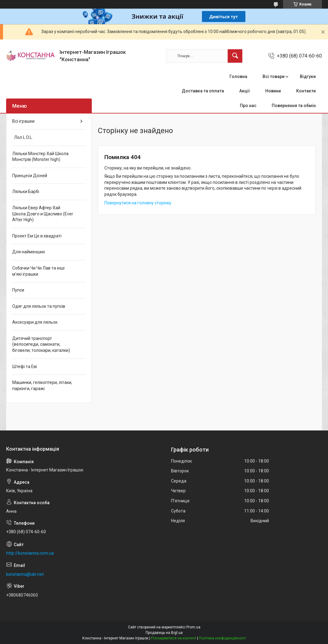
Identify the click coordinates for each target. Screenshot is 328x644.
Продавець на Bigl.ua (164, 633)
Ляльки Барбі (26, 192)
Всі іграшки (23, 121)
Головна (238, 76)
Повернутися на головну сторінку (138, 203)
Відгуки (308, 76)
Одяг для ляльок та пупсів (39, 306)
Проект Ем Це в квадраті (37, 236)
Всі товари (274, 76)
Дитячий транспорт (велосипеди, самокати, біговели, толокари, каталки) (41, 344)
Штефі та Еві (25, 367)
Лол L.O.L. (22, 137)
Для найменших (29, 252)
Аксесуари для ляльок (35, 322)
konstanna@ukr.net (25, 574)
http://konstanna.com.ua (30, 553)
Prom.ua (193, 627)
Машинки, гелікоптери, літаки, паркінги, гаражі (42, 385)
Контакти (306, 91)
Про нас (248, 106)
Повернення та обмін (294, 106)
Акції (245, 91)
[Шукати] (235, 56)
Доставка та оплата (203, 91)
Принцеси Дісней (30, 176)
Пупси (18, 290)
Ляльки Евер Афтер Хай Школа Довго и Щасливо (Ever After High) (43, 214)
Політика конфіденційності (222, 638)
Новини (273, 91)
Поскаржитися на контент (174, 638)
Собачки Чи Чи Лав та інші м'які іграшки (38, 271)
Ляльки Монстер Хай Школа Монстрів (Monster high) (40, 157)
